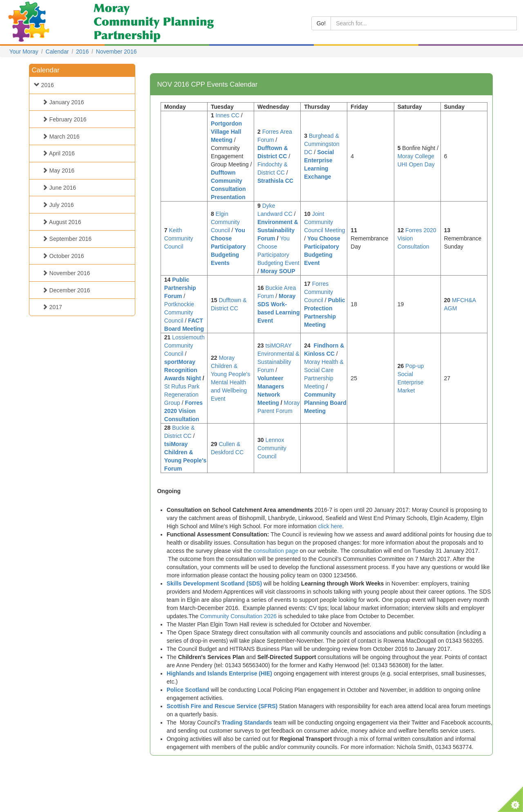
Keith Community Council (179, 238)
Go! (321, 23)
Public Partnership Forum (180, 288)
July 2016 (56, 205)
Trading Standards (247, 722)
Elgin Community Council (225, 222)
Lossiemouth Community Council (184, 345)
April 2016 (56, 153)
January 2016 (61, 102)
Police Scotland (188, 690)
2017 (50, 307)
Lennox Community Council (272, 448)
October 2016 (61, 256)
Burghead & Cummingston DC (322, 144)
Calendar (57, 52)
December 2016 (64, 290)
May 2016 (56, 170)
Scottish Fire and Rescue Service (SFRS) (222, 706)
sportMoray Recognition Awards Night (183, 370)
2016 (82, 52)
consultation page (276, 551)
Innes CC (228, 115)
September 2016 (65, 239)
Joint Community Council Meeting (324, 222)
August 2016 (60, 222)
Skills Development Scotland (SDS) (214, 583)
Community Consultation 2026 (238, 616)
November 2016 (116, 52)
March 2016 (59, 137)
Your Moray (24, 52)
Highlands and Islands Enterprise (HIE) (219, 673)
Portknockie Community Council (179, 312)
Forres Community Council (318, 292)
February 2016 (62, 119)
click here (330, 526)
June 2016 (57, 188)
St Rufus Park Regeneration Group (182, 395)
